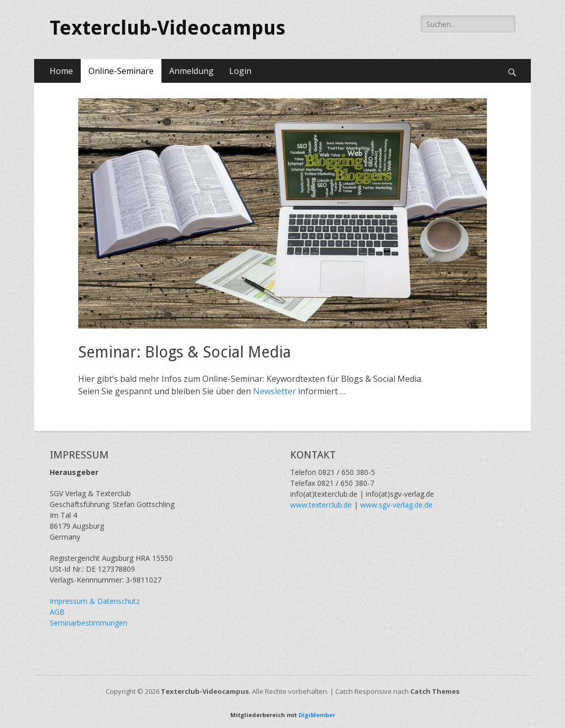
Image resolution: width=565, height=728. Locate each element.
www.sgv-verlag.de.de (396, 505)
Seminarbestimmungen (88, 623)
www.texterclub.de (321, 505)
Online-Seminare (121, 71)
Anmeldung (191, 71)
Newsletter (276, 391)
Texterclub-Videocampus (167, 28)
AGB (57, 612)
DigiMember (317, 715)
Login (240, 71)
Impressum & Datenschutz (95, 601)
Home (61, 71)
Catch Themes (435, 691)
